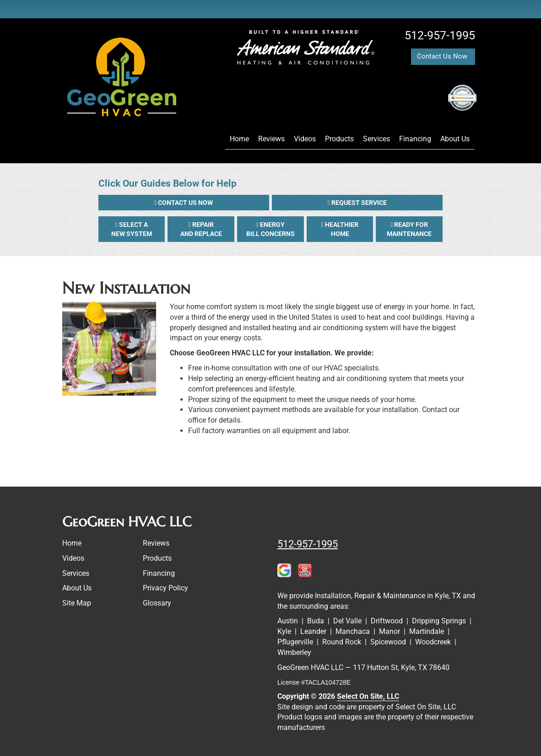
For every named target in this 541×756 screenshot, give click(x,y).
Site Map (77, 603)
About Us (455, 139)
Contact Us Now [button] (443, 56)
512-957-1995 (308, 544)
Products (339, 139)
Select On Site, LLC (368, 696)
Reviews (271, 139)
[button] (184, 203)
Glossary (157, 603)
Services (376, 139)
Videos (305, 139)
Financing (415, 139)
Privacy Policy (165, 588)
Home (239, 139)
